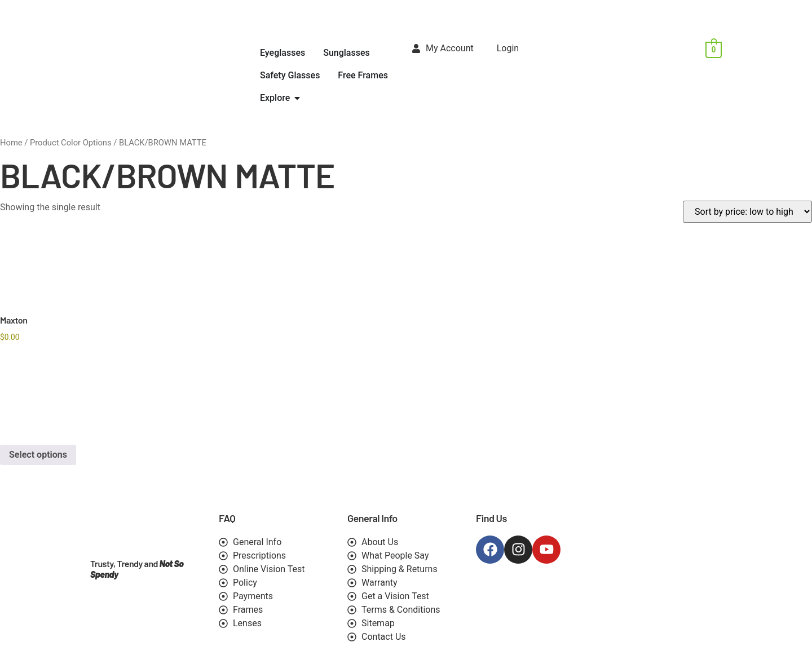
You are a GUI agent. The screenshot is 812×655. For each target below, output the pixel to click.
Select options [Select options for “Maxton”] (38, 455)
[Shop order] (747, 212)
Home (11, 143)
